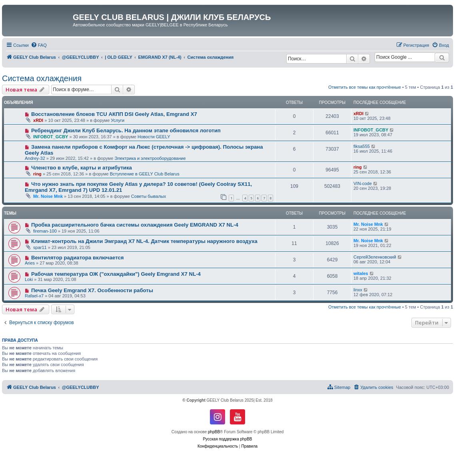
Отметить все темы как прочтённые (365, 87)
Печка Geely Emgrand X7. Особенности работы (92, 290)
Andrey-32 (35, 158)
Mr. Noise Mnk (48, 196)
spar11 (40, 247)
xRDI (38, 120)
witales (361, 273)
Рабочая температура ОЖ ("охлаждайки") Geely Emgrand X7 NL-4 (116, 274)
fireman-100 (45, 231)
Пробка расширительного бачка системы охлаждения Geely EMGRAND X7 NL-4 (135, 225)
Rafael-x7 (34, 296)
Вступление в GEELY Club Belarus (145, 174)
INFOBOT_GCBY (51, 137)
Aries (30, 263)
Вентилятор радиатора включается (78, 258)
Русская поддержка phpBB (227, 439)
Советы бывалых (149, 196)
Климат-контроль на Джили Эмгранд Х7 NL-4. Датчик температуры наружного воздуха (144, 241)
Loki (29, 279)
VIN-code (363, 183)
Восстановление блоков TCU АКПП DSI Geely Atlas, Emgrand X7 (114, 114)
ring (37, 174)
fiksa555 (362, 146)
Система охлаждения (42, 78)
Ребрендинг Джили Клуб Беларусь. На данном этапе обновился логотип (126, 130)
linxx (358, 290)
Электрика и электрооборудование (150, 158)
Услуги (118, 120)
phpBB (214, 432)
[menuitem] (39, 45)
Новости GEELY (154, 137)
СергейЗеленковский (375, 257)
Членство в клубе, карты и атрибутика (82, 168)
